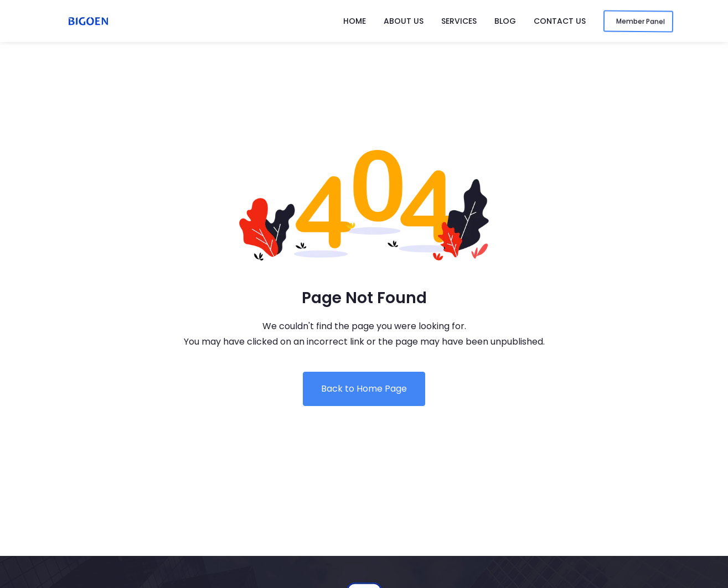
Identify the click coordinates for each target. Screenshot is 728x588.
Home (355, 21)
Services (459, 21)
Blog (505, 21)
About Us (404, 21)
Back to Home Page (364, 389)
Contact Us (560, 21)
